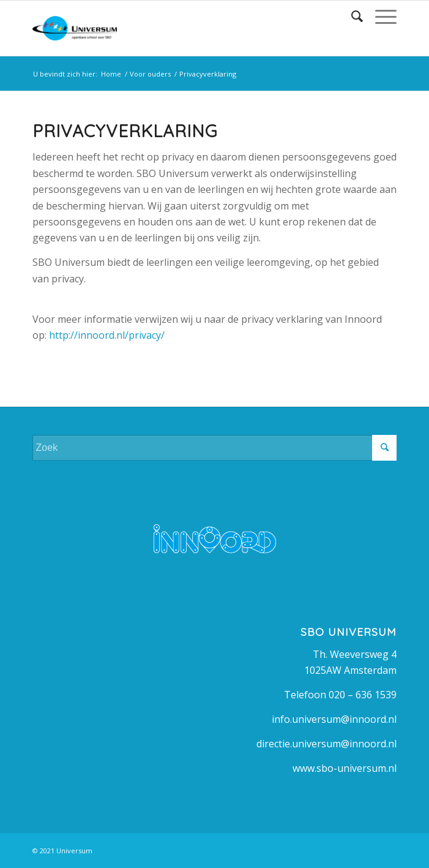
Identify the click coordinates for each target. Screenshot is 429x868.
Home (111, 74)
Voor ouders (150, 74)
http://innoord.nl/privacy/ (107, 335)
